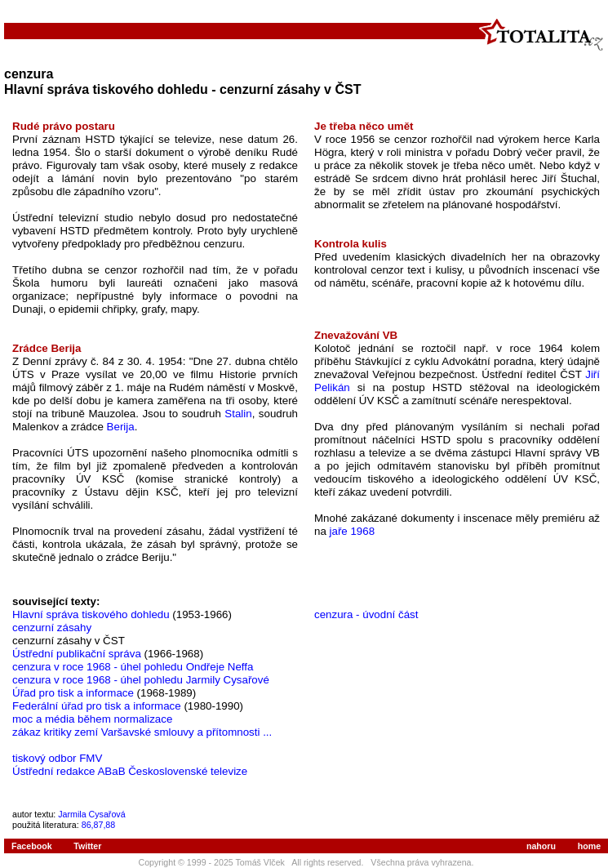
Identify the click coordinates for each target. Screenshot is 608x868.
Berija (121, 427)
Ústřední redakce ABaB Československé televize (130, 771)
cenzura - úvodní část (366, 614)
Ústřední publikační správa (77, 654)
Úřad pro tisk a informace (73, 693)
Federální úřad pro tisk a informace (97, 706)
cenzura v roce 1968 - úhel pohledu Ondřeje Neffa (133, 667)
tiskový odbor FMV (57, 758)
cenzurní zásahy (52, 628)
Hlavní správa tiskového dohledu (91, 614)
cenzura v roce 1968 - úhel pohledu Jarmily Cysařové (141, 680)
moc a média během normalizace (92, 719)
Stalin (238, 414)
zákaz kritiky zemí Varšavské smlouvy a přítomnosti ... (142, 732)
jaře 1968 (353, 531)
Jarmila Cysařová (91, 814)
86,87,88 (98, 825)
